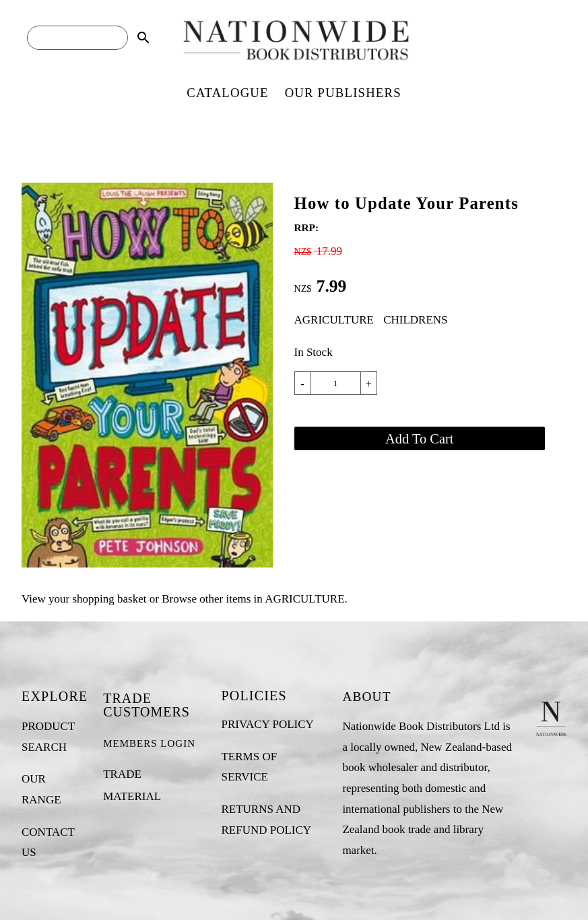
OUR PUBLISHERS (343, 93)
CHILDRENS (415, 320)
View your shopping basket (84, 599)
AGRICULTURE (334, 320)
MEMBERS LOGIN (149, 743)
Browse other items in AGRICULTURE (253, 599)
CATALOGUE (227, 93)
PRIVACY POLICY (267, 724)
